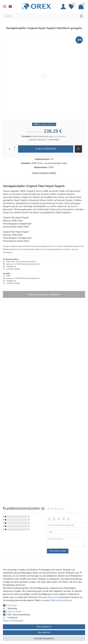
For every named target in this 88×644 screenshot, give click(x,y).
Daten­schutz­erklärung (61, 600)
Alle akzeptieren (44, 627)
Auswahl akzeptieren (44, 638)
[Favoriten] (72, 7)
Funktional (12, 618)
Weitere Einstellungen (13, 621)
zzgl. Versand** (60, 136)
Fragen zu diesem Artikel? (44, 173)
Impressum (53, 597)
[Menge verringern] (15, 151)
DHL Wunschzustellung (19, 615)
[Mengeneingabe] (10, 149)
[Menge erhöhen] (15, 147)
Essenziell (12, 605)
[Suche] (82, 16)
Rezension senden (58, 551)
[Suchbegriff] (40, 16)
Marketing (12, 608)
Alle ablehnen (44, 632)
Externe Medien (15, 612)
